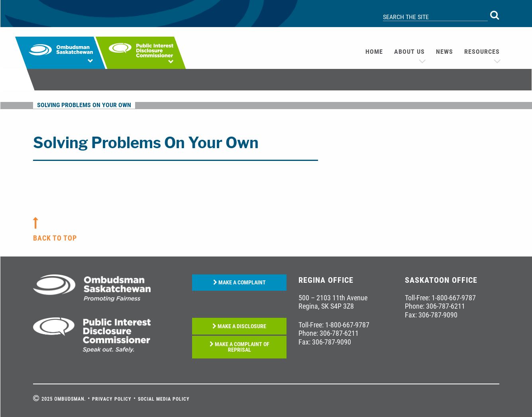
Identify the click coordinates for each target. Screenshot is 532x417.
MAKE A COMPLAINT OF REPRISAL (239, 347)
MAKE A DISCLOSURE (239, 326)
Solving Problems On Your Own (84, 105)
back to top (55, 238)
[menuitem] (374, 52)
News (445, 52)
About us (409, 52)
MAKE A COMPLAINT (239, 283)
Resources (482, 52)
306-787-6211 (339, 333)
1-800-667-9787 (347, 325)
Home (374, 52)
